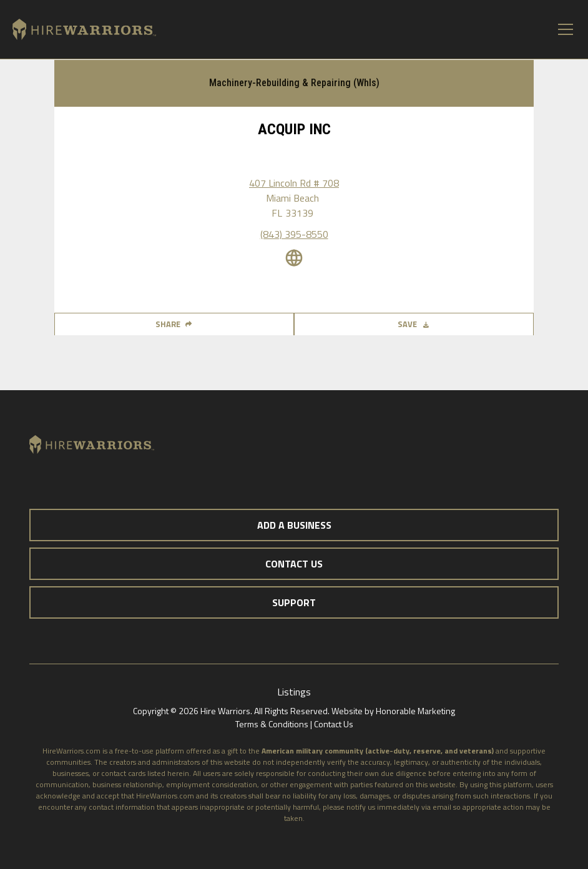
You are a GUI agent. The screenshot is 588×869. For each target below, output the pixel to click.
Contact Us (334, 724)
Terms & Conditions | (275, 724)
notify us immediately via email (399, 807)
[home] (78, 30)
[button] (563, 29)
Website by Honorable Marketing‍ (393, 711)
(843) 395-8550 (294, 234)
